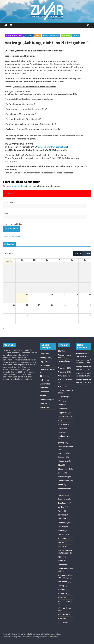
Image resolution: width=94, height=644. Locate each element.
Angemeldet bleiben (14, 224)
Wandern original (47, 400)
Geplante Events (65, 436)
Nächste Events (64, 489)
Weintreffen (45, 408)
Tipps (60, 557)
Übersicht (62, 565)
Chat (60, 405)
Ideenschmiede (64, 469)
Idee (60, 465)
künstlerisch (63, 477)
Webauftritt (63, 594)
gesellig (61, 443)
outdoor (61, 507)
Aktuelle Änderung (66, 361)
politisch (61, 515)
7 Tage (87, 253)
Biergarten (44, 354)
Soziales (61, 531)
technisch (62, 546)
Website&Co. (45, 404)
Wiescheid (62, 618)
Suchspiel (62, 538)
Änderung (62, 372)
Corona (61, 409)
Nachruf (61, 485)
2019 (60, 351)
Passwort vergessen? (12, 237)
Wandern (62, 590)
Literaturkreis (46, 384)
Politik (60, 511)
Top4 (60, 561)
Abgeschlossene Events (14, 35)
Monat (78, 253)
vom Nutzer (66, 35)
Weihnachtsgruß (65, 601)
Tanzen (43, 396)
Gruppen (62, 457)
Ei (59, 420)
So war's (61, 527)
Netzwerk (62, 495)
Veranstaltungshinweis (51, 35)
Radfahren (44, 392)
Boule (60, 401)
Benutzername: (9, 202)
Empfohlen (62, 424)
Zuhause (61, 622)
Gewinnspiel (63, 453)
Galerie (61, 428)
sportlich (62, 535)
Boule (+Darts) (46, 358)
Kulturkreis (45, 380)
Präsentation (63, 519)
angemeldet (18, 186)
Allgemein (29, 35)
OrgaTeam (44, 388)
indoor (38, 35)
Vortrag (76, 35)
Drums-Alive (45, 366)
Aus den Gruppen (65, 380)
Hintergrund (63, 461)
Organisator (63, 499)
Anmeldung (63, 376)
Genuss (61, 432)
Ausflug (61, 386)
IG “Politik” (45, 376)
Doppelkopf (45, 362)
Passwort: (7, 213)
